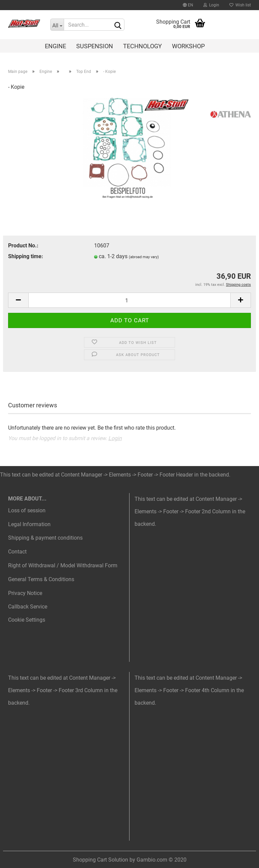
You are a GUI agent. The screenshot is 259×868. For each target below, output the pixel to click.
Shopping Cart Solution (100, 860)
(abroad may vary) (144, 257)
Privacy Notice (25, 593)
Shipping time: (26, 256)
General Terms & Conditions (41, 579)
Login (211, 5)
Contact (17, 552)
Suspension (95, 46)
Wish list (240, 5)
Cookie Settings (27, 620)
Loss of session (27, 510)
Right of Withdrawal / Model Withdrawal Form (63, 565)
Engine (55, 46)
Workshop (188, 46)
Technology (142, 46)
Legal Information (29, 524)
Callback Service (28, 607)
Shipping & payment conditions (45, 538)
